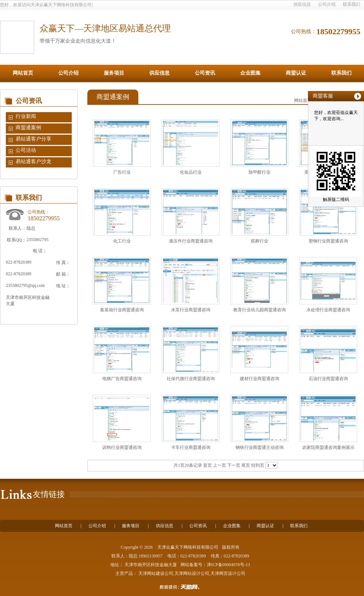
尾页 (246, 465)
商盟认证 (296, 73)
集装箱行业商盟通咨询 (122, 310)
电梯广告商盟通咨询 (122, 379)
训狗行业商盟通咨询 (122, 447)
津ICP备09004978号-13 (228, 565)
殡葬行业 (260, 241)
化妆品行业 (191, 172)
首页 (207, 465)
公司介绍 (327, 4)
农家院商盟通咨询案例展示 (328, 447)
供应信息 (302, 4)
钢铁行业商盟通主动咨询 (260, 447)
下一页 (234, 465)
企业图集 (250, 73)
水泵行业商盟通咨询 (191, 310)
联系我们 (352, 4)
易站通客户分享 (33, 139)
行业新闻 (26, 116)
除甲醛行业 (260, 172)
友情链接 (49, 494)
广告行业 (122, 172)
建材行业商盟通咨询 (260, 379)
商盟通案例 (28, 128)
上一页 (219, 465)
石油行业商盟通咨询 (328, 379)
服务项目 (114, 73)
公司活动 (26, 150)
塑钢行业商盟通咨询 (328, 241)
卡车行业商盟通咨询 (191, 447)
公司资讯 (205, 73)
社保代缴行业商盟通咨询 (191, 379)
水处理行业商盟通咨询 (328, 310)
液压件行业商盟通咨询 (191, 241)
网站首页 (23, 73)
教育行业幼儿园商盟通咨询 (260, 310)
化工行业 (122, 241)
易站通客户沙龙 (33, 161)
